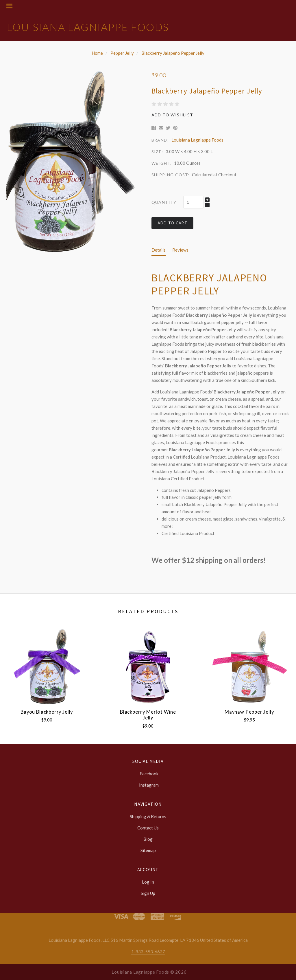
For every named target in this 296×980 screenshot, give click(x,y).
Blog (148, 839)
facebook (148, 774)
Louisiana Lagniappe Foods (88, 27)
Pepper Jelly (122, 53)
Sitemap (148, 850)
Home (97, 53)
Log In (148, 882)
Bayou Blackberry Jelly (47, 712)
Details (159, 250)
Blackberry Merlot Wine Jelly (148, 715)
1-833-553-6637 (148, 952)
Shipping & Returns (148, 816)
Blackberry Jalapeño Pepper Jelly (173, 53)
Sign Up (148, 893)
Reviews (180, 250)
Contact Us (148, 828)
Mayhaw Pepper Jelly (249, 712)
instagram (148, 785)
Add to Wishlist (172, 115)
